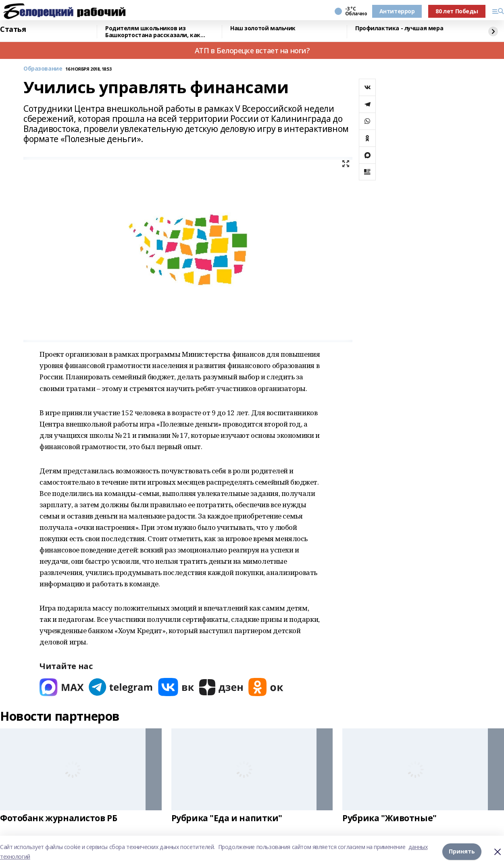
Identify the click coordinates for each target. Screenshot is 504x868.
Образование (43, 69)
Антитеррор (397, 11)
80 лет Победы (457, 11)
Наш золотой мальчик (263, 28)
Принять (462, 852)
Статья (13, 29)
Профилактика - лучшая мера (399, 28)
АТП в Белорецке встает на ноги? (252, 50)
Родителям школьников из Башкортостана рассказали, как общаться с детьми (153, 32)
